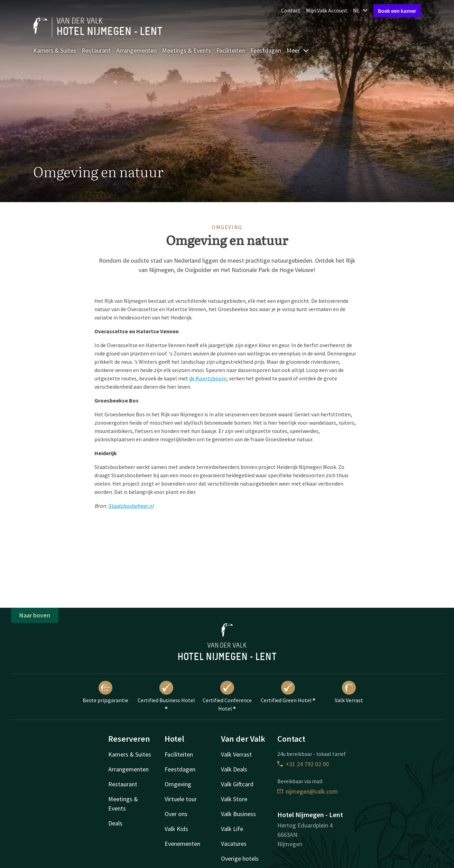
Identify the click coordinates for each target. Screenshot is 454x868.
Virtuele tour (181, 799)
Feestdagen (266, 50)
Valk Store (234, 799)
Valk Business (238, 814)
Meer (298, 50)
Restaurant (96, 50)
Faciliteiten (231, 50)
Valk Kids (176, 829)
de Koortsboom (208, 378)
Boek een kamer (397, 11)
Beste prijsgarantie (105, 692)
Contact (291, 10)
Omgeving (178, 784)
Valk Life (232, 829)
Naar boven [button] (35, 615)
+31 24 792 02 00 (303, 764)
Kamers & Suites (55, 50)
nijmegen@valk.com (308, 791)
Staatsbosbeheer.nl (131, 506)
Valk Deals (234, 769)
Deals (115, 823)
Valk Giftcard (237, 784)
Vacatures (234, 844)
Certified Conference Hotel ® (227, 696)
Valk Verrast (349, 692)
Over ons (176, 814)
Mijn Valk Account (327, 10)
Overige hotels (240, 858)
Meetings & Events (187, 50)
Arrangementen (136, 50)
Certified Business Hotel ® (166, 696)
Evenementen (182, 844)
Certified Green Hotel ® (288, 692)
